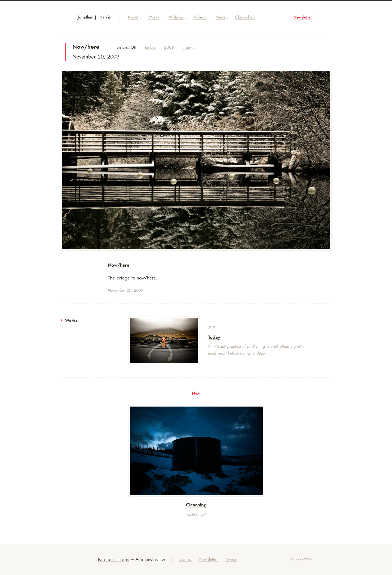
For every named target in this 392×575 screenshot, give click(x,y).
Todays (150, 47)
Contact (186, 559)
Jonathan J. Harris (94, 17)
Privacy (231, 559)
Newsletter (303, 17)
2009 (169, 47)
